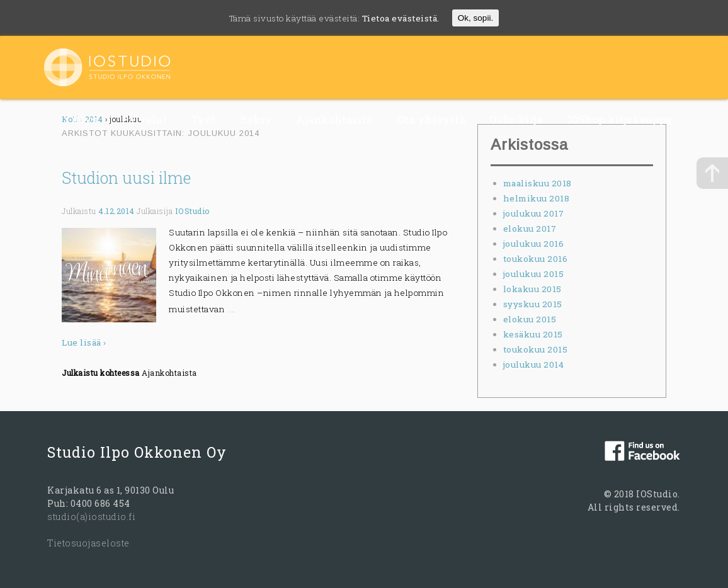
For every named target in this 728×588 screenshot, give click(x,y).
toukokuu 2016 (536, 259)
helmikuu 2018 (537, 198)
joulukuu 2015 (534, 274)
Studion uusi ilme (126, 178)
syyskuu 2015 (533, 304)
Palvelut (145, 119)
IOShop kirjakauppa (620, 119)
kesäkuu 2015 (533, 334)
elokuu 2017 (530, 229)
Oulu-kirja (516, 119)
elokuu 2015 (530, 319)
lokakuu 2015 (532, 289)
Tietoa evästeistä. (401, 18)
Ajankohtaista (335, 119)
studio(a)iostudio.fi (91, 517)
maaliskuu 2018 (537, 183)
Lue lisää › (84, 342)
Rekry (256, 119)
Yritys (80, 119)
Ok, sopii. (475, 18)
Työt (204, 119)
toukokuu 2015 (536, 349)
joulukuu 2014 (534, 365)
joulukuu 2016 (534, 244)
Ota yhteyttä (431, 119)
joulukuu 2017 (534, 213)
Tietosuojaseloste (88, 543)
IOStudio (193, 211)
